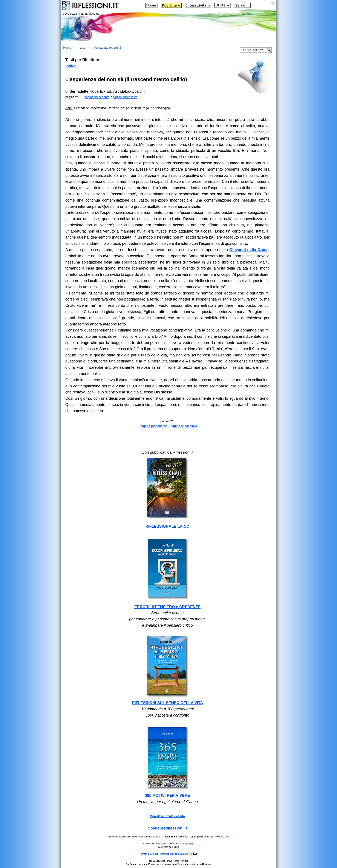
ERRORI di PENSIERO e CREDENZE (167, 607)
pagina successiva (125, 97)
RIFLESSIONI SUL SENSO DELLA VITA (168, 703)
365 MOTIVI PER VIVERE (167, 796)
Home (67, 48)
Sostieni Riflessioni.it (167, 828)
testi (83, 48)
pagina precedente (97, 97)
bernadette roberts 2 (107, 48)
